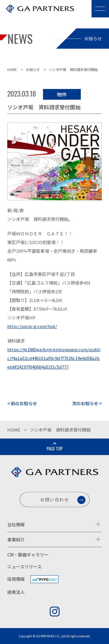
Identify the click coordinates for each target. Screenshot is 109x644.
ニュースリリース (24, 566)
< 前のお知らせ (22, 403)
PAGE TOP (55, 448)
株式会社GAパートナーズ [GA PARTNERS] (38, 13)
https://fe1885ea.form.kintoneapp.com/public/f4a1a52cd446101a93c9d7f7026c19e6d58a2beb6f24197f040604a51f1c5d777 (54, 358)
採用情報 (16, 579)
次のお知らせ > (87, 403)
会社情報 (16, 524)
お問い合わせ (55, 500)
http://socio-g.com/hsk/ (32, 326)
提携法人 (16, 592)
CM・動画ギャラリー (28, 555)
